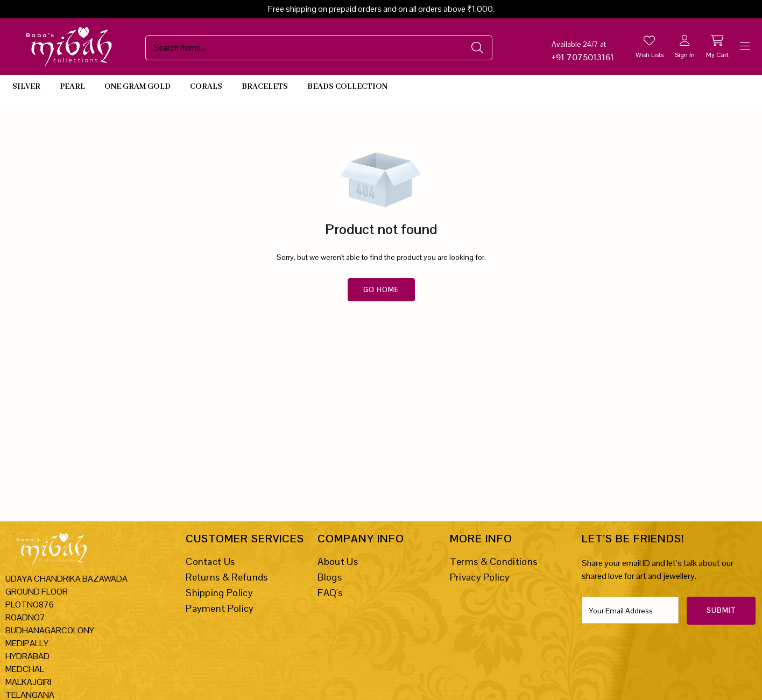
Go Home (381, 290)
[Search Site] (308, 48)
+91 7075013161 (583, 57)
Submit (721, 610)
